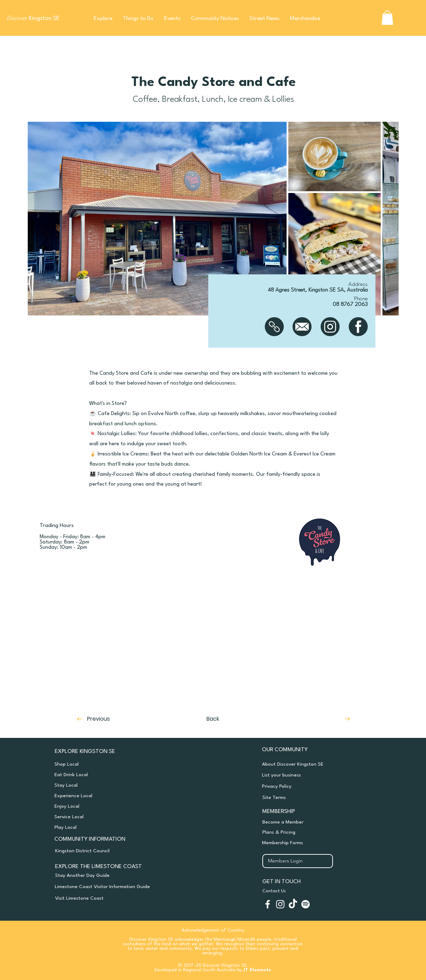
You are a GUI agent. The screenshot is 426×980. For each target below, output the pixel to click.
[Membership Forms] (304, 843)
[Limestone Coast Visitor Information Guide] (108, 887)
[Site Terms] (305, 798)
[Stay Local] (109, 785)
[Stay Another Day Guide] (109, 875)
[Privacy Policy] (304, 786)
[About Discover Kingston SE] (304, 764)
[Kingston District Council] (104, 851)
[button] (103, 19)
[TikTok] (293, 904)
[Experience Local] (109, 796)
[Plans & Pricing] (305, 832)
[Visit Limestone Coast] (104, 898)
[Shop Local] (109, 764)
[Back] (213, 719)
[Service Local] (109, 817)
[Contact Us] (312, 891)
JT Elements (257, 970)
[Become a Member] (305, 822)
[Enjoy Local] (109, 806)
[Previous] (111, 719)
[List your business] (304, 775)
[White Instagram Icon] (280, 904)
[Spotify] (306, 904)
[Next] (319, 719)
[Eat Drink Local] (109, 775)
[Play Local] (109, 827)
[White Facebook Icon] (268, 904)
